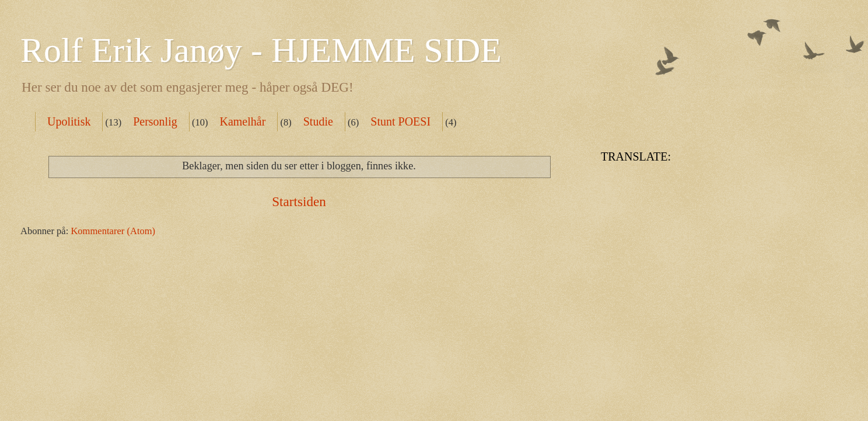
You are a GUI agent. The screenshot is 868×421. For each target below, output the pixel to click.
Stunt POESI (400, 121)
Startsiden (299, 201)
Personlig (155, 121)
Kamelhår (242, 121)
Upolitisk (69, 121)
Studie (318, 121)
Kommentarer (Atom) (113, 231)
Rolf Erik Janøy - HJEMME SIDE (261, 50)
